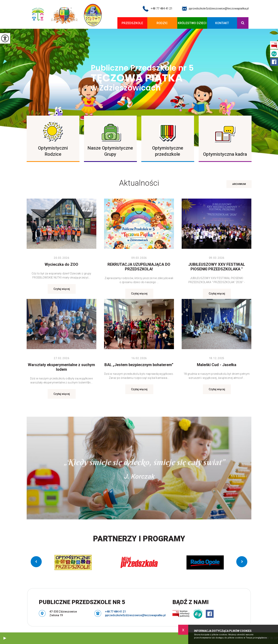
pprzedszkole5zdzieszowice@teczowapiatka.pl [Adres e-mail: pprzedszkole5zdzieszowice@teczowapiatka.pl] (135, 615)
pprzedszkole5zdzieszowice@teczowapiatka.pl (215, 9)
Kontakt (222, 23)
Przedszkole (132, 23)
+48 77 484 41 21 (158, 9)
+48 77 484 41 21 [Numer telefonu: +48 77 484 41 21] (115, 612)
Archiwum (239, 184)
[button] (5, 638)
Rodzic (162, 23)
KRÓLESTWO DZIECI (192, 23)
